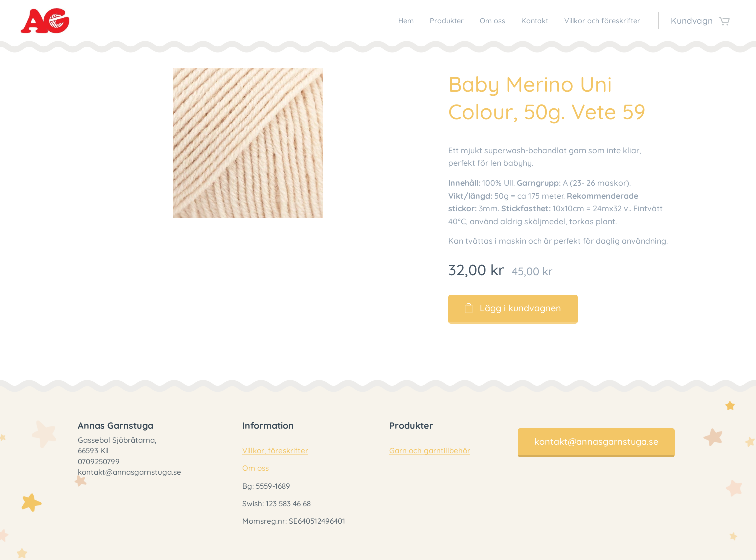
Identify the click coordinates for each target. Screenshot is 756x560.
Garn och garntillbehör (430, 451)
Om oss (256, 468)
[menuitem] (374, 21)
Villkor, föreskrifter (275, 451)
